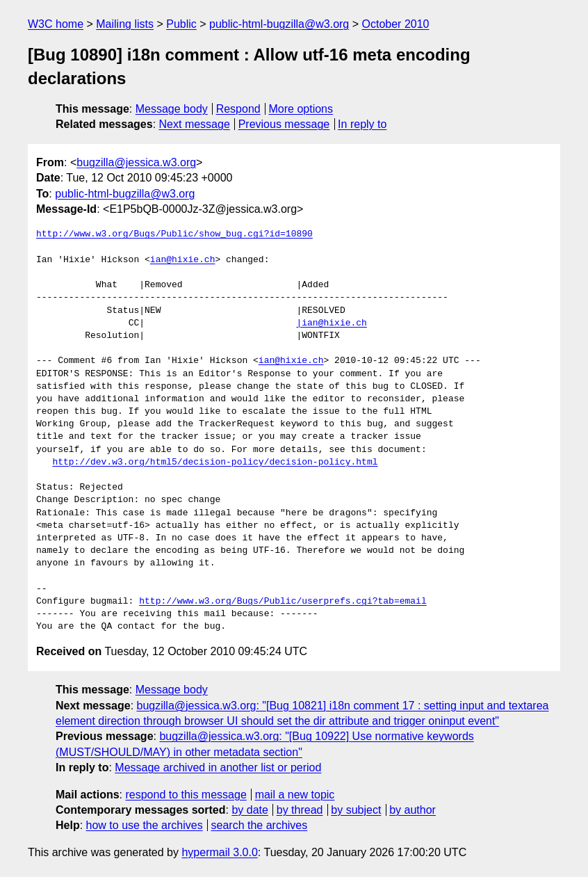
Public (181, 24)
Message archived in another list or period (218, 767)
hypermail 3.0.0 (219, 852)
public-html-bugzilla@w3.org (279, 24)
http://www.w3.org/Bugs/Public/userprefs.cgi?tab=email (283, 602)
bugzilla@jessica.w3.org (136, 162)
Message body (172, 109)
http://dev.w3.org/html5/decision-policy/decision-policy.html (215, 462)
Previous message (284, 124)
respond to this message (186, 795)
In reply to (362, 124)
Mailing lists (125, 24)
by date (250, 810)
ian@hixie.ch (183, 260)
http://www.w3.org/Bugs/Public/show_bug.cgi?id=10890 (174, 234)
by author (413, 810)
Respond (238, 109)
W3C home (56, 24)
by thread (300, 810)
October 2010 (396, 24)
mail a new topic (295, 795)
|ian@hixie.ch (331, 323)
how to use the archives (145, 825)
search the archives (260, 825)
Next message (195, 124)
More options (301, 109)
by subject (356, 810)
